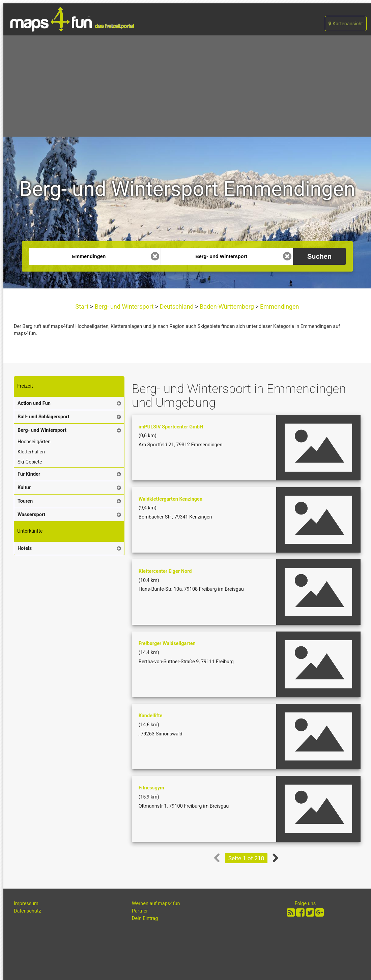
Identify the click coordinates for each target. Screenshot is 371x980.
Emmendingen (279, 306)
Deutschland (177, 306)
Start (83, 306)
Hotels (25, 548)
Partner (140, 911)
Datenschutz (27, 911)
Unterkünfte (30, 531)
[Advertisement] (187, 86)
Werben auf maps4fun (156, 904)
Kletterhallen (31, 452)
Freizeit (25, 386)
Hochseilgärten (34, 442)
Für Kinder (29, 474)
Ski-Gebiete (30, 462)
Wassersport (32, 515)
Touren (25, 501)
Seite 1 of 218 (246, 858)
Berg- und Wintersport (124, 306)
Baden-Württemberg (227, 306)
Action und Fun (34, 403)
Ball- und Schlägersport (44, 417)
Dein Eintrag (145, 918)
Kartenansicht (346, 24)
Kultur (24, 488)
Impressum (26, 904)
